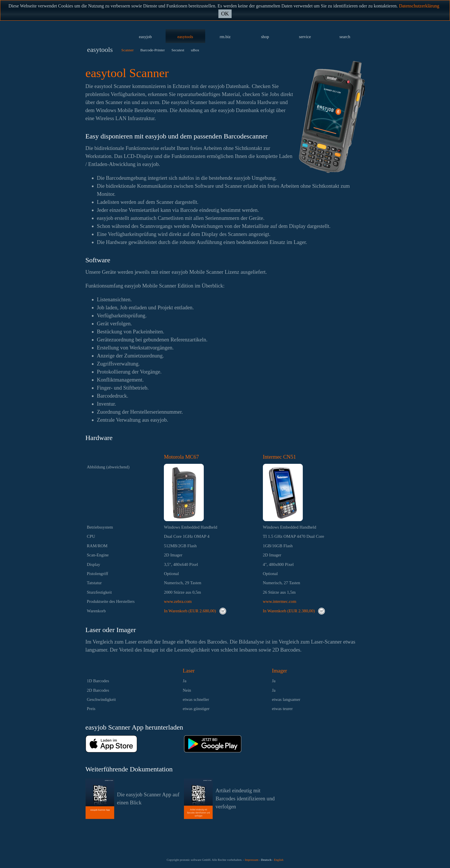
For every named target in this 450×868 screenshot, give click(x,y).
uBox (195, 50)
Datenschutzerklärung (419, 6)
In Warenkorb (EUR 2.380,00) (294, 611)
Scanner (128, 50)
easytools (185, 37)
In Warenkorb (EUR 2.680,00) (195, 611)
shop (265, 37)
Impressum (252, 860)
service (305, 37)
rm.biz (225, 37)
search (345, 37)
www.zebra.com (178, 601)
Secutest (178, 50)
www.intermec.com (280, 601)
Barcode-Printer (153, 50)
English (279, 860)
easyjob (145, 37)
